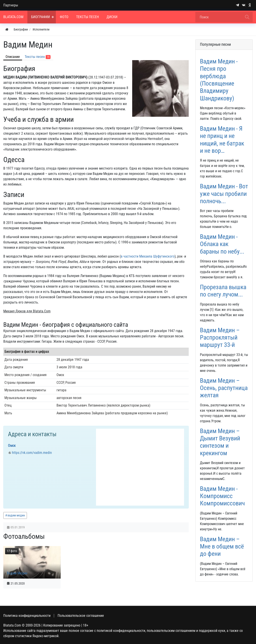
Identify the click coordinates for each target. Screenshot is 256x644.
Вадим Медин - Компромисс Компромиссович (222, 496)
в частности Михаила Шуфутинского (148, 256)
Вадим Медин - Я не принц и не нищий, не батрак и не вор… (222, 140)
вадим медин (16, 515)
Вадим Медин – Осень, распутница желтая (224, 388)
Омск (12, 446)
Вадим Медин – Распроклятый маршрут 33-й (220, 338)
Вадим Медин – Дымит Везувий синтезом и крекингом (220, 442)
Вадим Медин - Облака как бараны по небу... (222, 244)
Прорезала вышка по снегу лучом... (223, 291)
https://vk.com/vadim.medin (32, 453)
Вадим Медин (17, 573)
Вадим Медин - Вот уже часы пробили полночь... (224, 194)
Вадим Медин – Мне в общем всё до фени (222, 547)
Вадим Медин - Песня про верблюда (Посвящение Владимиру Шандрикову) (219, 80)
